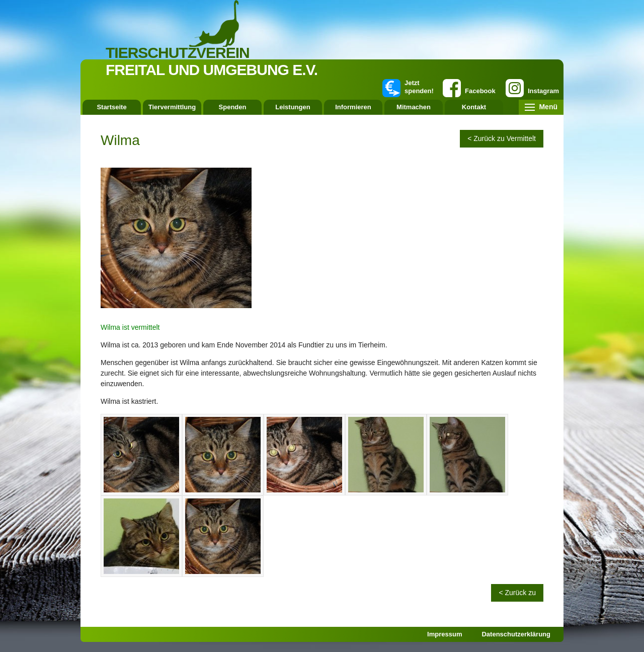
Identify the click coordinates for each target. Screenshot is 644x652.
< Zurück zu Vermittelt (502, 138)
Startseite (111, 107)
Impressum (445, 634)
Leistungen (293, 107)
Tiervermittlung (172, 107)
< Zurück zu (517, 593)
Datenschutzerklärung (516, 634)
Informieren (353, 107)
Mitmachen (414, 107)
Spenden (233, 107)
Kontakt (474, 107)
